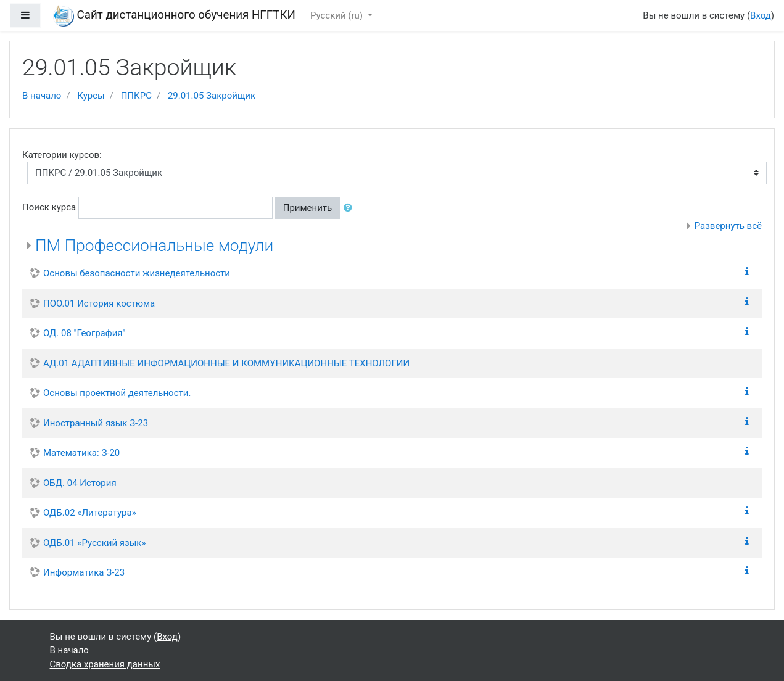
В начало (42, 96)
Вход (761, 15)
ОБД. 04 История (80, 483)
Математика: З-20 (81, 453)
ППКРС (136, 96)
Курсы (91, 96)
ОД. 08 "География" (84, 333)
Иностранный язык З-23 (96, 423)
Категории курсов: (62, 155)
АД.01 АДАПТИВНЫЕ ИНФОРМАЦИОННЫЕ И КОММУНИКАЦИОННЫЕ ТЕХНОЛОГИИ (226, 363)
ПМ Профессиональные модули (154, 246)
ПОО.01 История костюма (99, 303)
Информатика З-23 (84, 572)
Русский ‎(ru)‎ (338, 15)
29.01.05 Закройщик (212, 96)
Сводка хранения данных (105, 664)
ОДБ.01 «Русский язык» (94, 543)
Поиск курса (49, 207)
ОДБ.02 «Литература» (90, 513)
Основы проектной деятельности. (117, 393)
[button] (350, 208)
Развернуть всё (728, 226)
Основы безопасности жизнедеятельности (137, 273)
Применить (308, 208)
